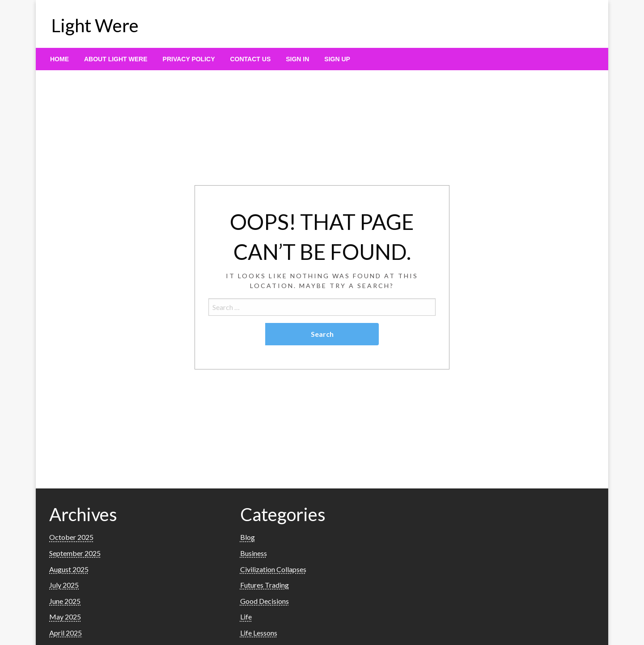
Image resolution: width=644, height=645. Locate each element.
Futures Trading (265, 585)
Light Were (95, 25)
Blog (248, 537)
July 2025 (64, 585)
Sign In (297, 59)
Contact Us (251, 59)
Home (59, 59)
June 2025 (65, 601)
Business (254, 553)
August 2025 (69, 569)
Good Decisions (265, 601)
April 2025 (66, 633)
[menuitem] (59, 59)
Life (246, 617)
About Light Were (116, 59)
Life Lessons (259, 633)
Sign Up (337, 59)
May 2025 (65, 617)
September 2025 (75, 553)
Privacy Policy (189, 59)
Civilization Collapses (273, 569)
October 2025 (71, 537)
